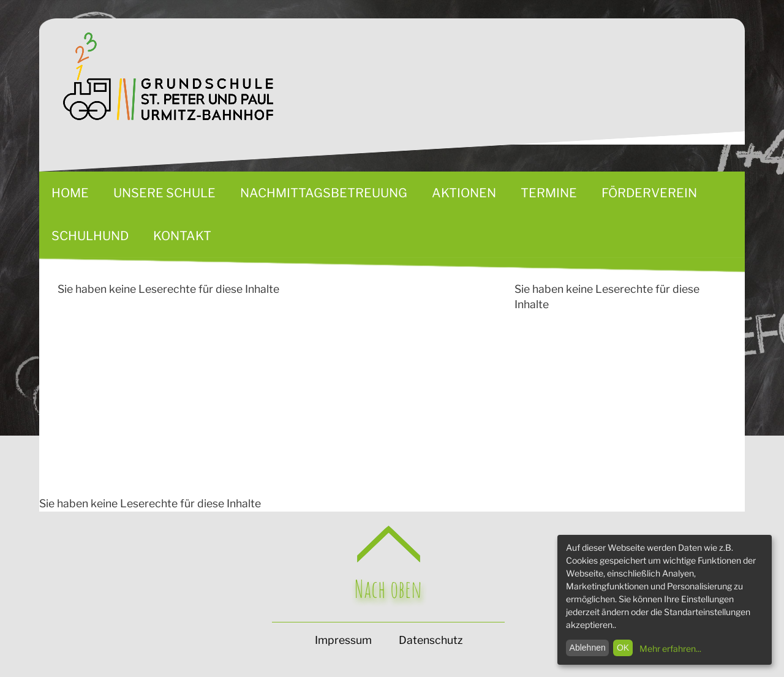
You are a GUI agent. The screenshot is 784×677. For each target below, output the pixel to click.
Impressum (343, 640)
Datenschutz (431, 640)
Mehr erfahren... (670, 649)
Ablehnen (588, 648)
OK (623, 648)
